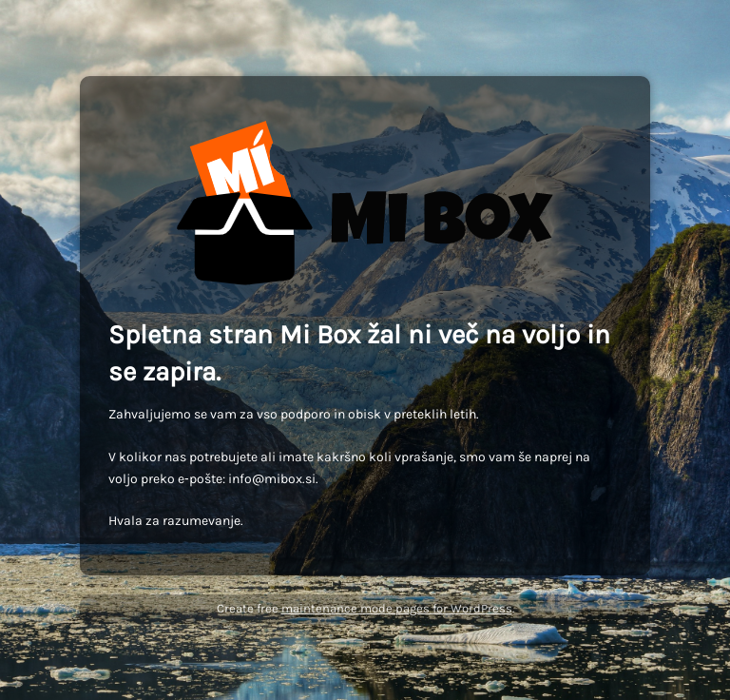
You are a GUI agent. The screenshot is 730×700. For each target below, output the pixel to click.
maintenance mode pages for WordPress (397, 608)
